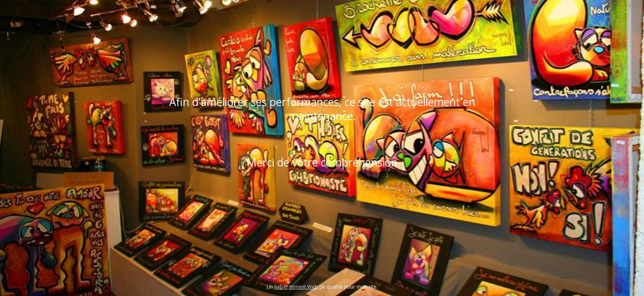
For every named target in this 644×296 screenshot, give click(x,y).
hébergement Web (296, 287)
